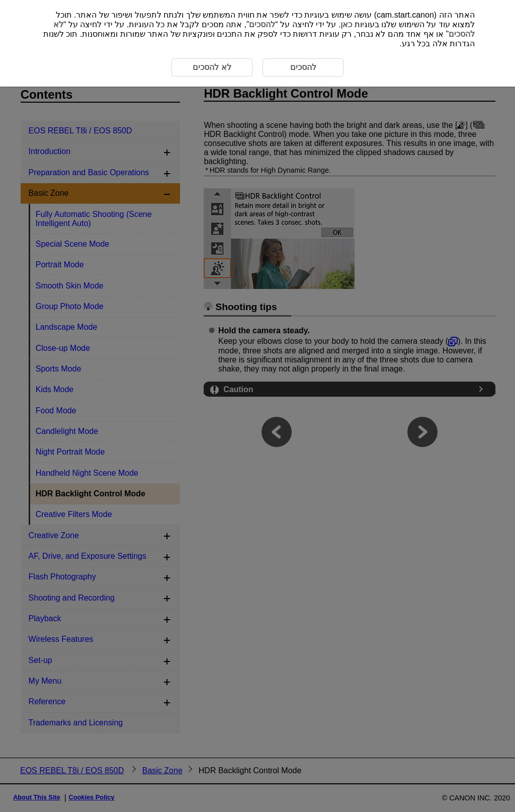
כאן (346, 24)
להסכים (262, 24)
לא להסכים (212, 67)
